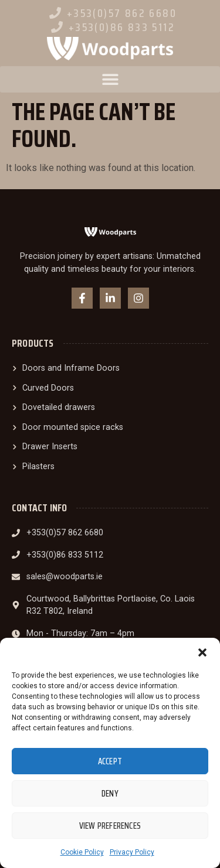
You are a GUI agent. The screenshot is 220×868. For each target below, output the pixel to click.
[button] (202, 652)
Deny (110, 794)
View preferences (110, 826)
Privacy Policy (132, 852)
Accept (110, 761)
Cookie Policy (82, 852)
